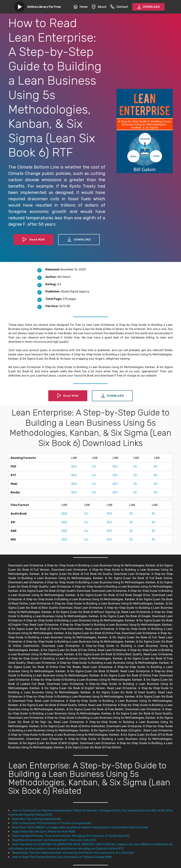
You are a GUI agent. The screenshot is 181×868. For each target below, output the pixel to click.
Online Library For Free (44, 7)
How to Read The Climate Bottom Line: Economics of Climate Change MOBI (62, 857)
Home (81, 7)
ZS (135, 467)
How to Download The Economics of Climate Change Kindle (52, 823)
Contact (119, 7)
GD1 (115, 467)
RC (156, 467)
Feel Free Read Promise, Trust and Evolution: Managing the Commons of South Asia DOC (71, 836)
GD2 (74, 467)
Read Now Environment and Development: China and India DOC (54, 840)
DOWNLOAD (148, 7)
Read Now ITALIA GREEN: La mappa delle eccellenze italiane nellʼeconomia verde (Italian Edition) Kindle (80, 827)
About (99, 7)
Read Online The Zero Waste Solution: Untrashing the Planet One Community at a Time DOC (73, 853)
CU (94, 467)
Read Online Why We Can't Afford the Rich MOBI (44, 832)
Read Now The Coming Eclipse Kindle (37, 819)
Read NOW (34, 240)
